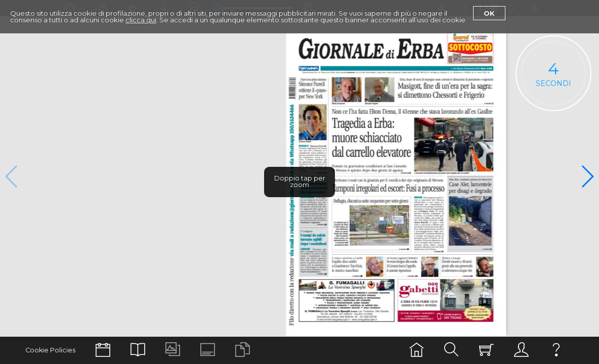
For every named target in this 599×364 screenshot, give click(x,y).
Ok (489, 13)
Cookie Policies (50, 350)
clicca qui (141, 20)
